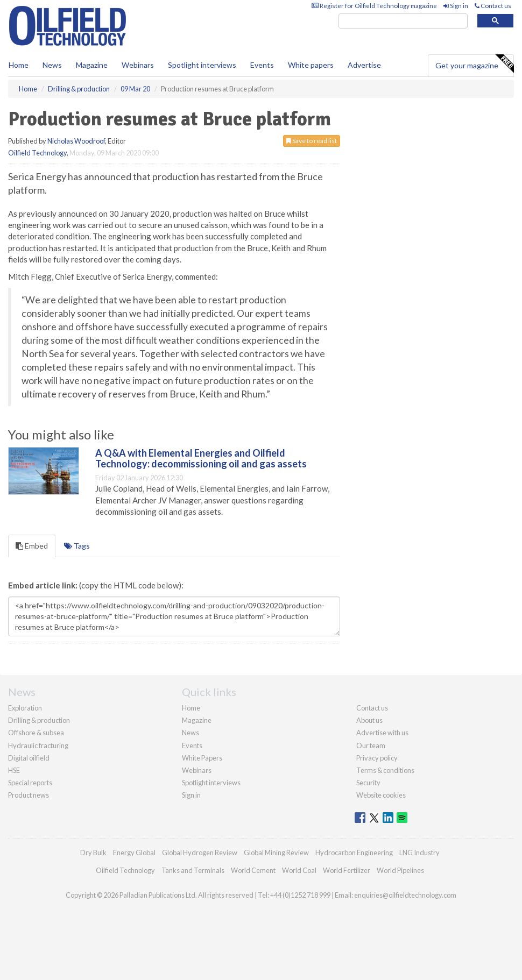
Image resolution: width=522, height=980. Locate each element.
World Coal (299, 870)
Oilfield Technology (37, 153)
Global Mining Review (276, 853)
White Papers (202, 758)
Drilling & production (39, 720)
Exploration (25, 708)
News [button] (52, 65)
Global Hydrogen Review (200, 853)
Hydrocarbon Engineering (354, 853)
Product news (29, 795)
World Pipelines (400, 870)
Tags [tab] (77, 546)
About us (369, 720)
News (191, 733)
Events (262, 65)
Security (368, 783)
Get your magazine (474, 64)
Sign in (456, 6)
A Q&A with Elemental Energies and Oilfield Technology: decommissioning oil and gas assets (201, 458)
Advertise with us (382, 733)
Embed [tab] (32, 546)
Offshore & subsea (36, 733)
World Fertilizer (347, 870)
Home (19, 65)
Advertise (364, 65)
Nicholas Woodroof (76, 141)
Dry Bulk (93, 853)
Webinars (138, 65)
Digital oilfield (29, 758)
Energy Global (134, 853)
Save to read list (312, 141)
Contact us (493, 6)
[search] (403, 21)
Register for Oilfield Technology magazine (374, 6)
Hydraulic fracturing (38, 745)
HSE (14, 770)
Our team (371, 745)
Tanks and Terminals (193, 870)
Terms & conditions (385, 770)
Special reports (30, 783)
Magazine (92, 65)
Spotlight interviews (202, 65)
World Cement (253, 870)
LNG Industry (419, 853)
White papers (311, 65)
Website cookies (381, 795)
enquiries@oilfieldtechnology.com (405, 895)
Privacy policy (377, 758)
